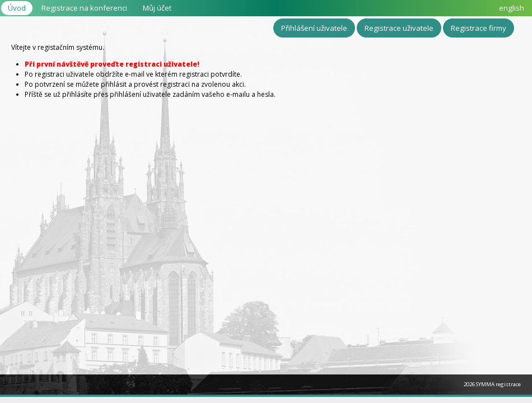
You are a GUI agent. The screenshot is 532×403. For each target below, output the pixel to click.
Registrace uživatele (399, 28)
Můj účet (157, 8)
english (512, 8)
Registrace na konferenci (84, 8)
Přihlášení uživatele (314, 28)
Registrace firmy (479, 28)
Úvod (17, 8)
